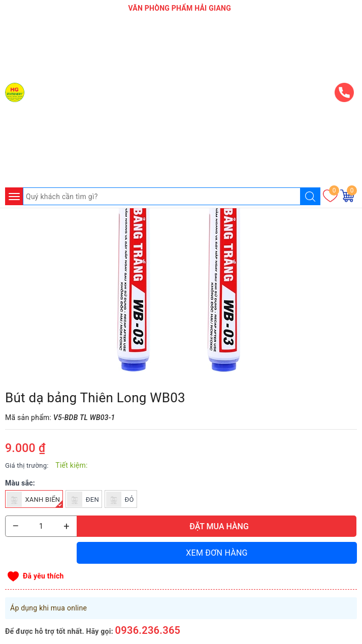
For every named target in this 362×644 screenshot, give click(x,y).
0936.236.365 (148, 630)
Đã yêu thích (43, 576)
